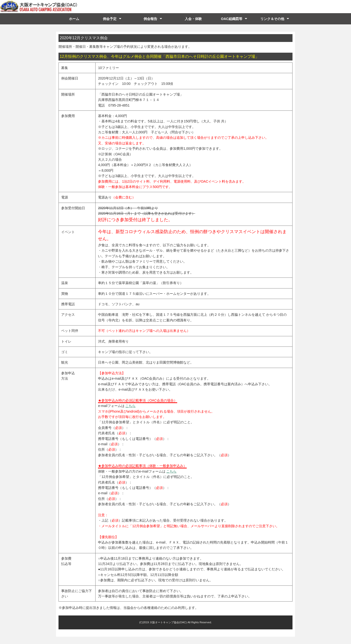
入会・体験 (193, 19)
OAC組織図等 (232, 19)
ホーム (74, 19)
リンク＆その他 (272, 19)
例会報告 (150, 19)
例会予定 (110, 19)
